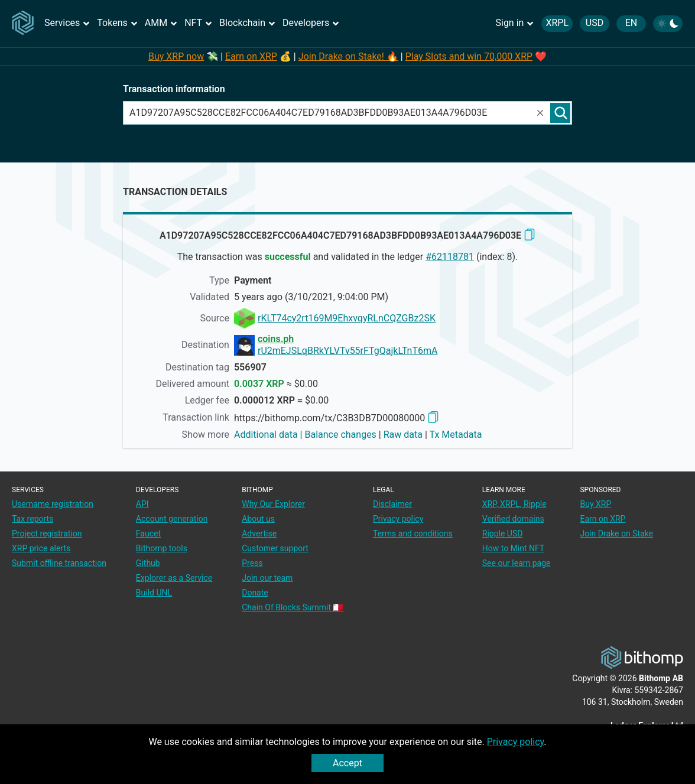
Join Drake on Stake (616, 533)
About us (258, 519)
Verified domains (513, 519)
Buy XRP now (176, 56)
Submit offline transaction (59, 563)
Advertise (259, 533)
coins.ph (276, 339)
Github (148, 563)
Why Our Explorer (273, 504)
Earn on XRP (251, 56)
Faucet (148, 533)
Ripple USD (503, 533)
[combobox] (329, 113)
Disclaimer (392, 504)
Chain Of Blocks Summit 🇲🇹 (293, 607)
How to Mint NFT (514, 548)
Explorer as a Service (174, 578)
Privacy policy (516, 742)
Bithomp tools (162, 548)
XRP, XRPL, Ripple (514, 504)
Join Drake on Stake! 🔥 (348, 56)
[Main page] (25, 24)
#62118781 (450, 257)
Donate (255, 593)
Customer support (275, 548)
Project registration (47, 533)
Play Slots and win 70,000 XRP (469, 56)
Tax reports (33, 519)
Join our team (267, 578)
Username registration (53, 504)
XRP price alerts (41, 548)
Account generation (172, 519)
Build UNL (154, 593)
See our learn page (517, 563)
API (142, 504)
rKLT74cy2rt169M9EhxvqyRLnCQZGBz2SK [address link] (347, 318)
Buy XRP (595, 504)
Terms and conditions (413, 533)
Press (252, 563)
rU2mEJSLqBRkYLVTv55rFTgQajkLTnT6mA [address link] (348, 351)
